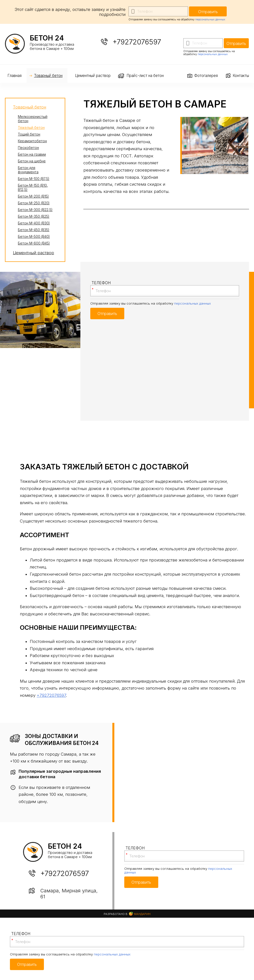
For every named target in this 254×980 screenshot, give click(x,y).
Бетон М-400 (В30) (34, 223)
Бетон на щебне (32, 161)
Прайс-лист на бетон (145, 76)
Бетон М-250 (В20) (34, 203)
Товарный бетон (48, 76)
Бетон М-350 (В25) (34, 216)
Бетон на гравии (32, 154)
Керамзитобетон (32, 141)
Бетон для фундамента (28, 170)
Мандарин (140, 914)
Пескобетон (28, 148)
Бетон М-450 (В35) (34, 230)
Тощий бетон (29, 134)
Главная (15, 76)
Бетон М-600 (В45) (34, 243)
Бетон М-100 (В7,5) (34, 179)
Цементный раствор (93, 76)
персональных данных (210, 19)
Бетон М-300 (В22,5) (35, 210)
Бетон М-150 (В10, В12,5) (33, 187)
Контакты (241, 76)
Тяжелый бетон (31, 127)
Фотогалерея (206, 76)
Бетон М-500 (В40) (34, 236)
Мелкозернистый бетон (33, 119)
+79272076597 (137, 42)
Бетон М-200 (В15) (33, 196)
